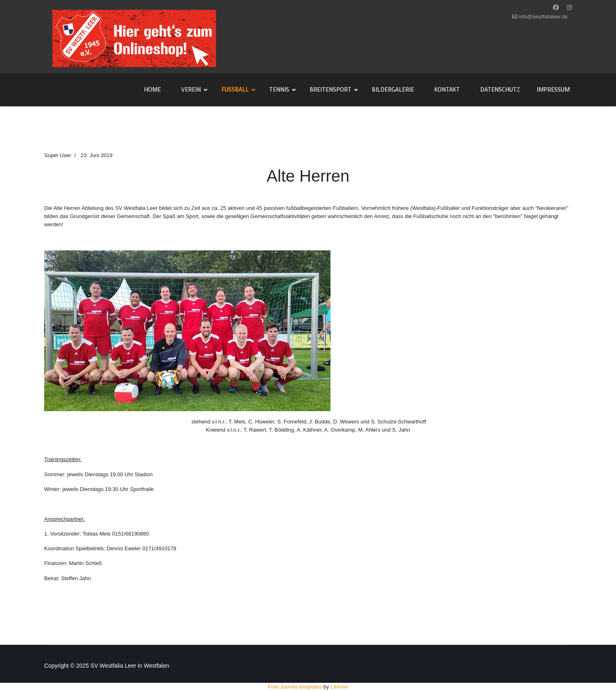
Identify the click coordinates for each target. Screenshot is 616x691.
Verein (191, 90)
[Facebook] (556, 7)
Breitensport (330, 90)
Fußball (235, 90)
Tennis (279, 90)
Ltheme (339, 687)
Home (152, 90)
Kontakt (447, 90)
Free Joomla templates (295, 687)
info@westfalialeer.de (543, 17)
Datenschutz (500, 90)
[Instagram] (569, 7)
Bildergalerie (393, 90)
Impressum (553, 90)
